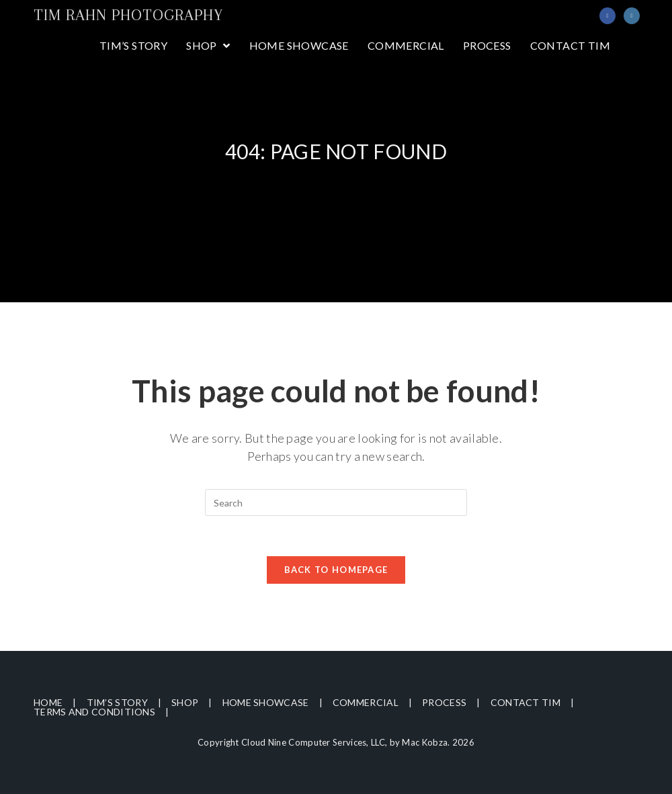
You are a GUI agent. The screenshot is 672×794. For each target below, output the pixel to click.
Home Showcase (266, 702)
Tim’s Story (117, 702)
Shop (185, 702)
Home (48, 702)
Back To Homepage (336, 570)
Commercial (366, 702)
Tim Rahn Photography (128, 15)
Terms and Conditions (94, 712)
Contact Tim (526, 702)
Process (444, 702)
